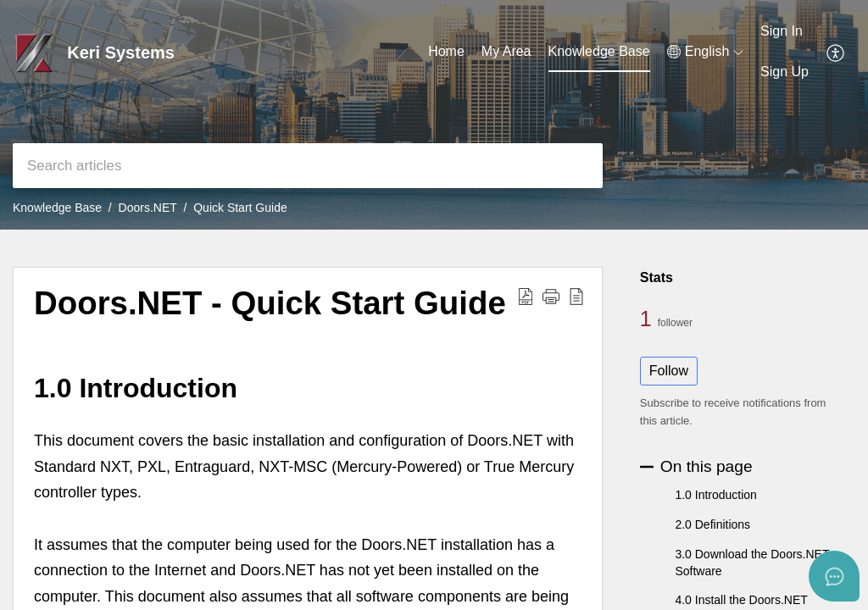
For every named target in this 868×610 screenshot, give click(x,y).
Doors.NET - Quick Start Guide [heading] (270, 303)
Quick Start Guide (240, 208)
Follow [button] (669, 371)
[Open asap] (834, 576)
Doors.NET (148, 208)
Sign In (782, 31)
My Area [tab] (506, 51)
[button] (705, 52)
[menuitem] (785, 32)
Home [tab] (446, 51)
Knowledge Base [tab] (599, 51)
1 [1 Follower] (649, 319)
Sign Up (785, 72)
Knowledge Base (57, 208)
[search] (308, 166)
